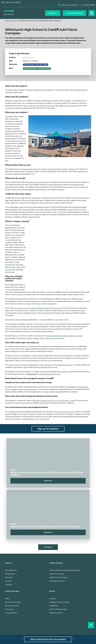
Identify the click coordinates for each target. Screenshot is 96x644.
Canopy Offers (11, 613)
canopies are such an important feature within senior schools (37, 308)
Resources (9, 609)
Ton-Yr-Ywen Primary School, (64, 412)
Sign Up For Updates (11, 2)
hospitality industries (64, 365)
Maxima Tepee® (29, 57)
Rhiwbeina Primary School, (44, 401)
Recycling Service (12, 606)
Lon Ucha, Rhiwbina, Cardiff (64, 401)
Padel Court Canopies (58, 577)
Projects (14, 21)
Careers (8, 581)
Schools (52, 599)
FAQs (7, 599)
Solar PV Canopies (57, 574)
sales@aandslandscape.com (50, 374)
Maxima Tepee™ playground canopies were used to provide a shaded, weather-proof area (42, 169)
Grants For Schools (13, 602)
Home (7, 21)
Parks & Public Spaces (58, 609)
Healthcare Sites (56, 613)
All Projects (48, 547)
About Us (9, 577)
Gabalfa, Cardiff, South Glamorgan (24, 389)
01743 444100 (87, 5)
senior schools (15, 365)
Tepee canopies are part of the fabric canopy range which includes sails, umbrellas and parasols (15, 267)
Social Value (10, 574)
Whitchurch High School (35, 182)
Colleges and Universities (59, 602)
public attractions (46, 365)
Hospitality (54, 606)
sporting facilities (30, 365)
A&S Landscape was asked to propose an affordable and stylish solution (51, 106)
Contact (8, 585)
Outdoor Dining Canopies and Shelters (65, 570)
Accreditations (11, 570)
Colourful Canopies (57, 581)
